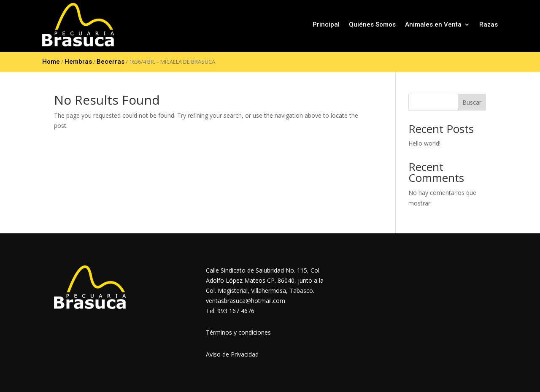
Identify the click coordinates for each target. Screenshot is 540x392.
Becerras (111, 62)
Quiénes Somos (372, 24)
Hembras (78, 62)
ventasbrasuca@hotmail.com (246, 301)
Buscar (472, 102)
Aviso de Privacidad (232, 354)
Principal (326, 24)
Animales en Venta (433, 24)
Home (51, 62)
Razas (489, 24)
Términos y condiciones (238, 332)
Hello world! (424, 143)
